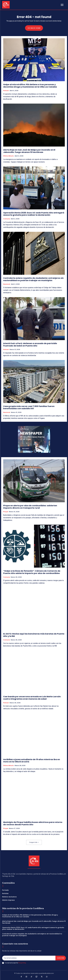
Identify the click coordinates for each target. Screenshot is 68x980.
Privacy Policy (22, 963)
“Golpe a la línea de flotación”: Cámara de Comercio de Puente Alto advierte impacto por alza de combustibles (32, 572)
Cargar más (34, 842)
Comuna (7, 219)
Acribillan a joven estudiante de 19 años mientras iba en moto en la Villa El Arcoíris (32, 761)
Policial (6, 91)
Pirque (6, 512)
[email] (29, 958)
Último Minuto (8, 156)
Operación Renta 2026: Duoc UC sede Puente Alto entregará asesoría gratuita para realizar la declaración (34, 214)
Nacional (7, 284)
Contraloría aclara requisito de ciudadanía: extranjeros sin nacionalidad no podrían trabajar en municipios (33, 279)
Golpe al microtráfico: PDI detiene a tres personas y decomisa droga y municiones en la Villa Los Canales (30, 86)
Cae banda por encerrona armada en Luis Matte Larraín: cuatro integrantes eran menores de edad (32, 698)
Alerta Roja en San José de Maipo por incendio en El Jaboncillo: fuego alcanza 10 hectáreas (29, 151)
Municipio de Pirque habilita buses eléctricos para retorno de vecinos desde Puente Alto (33, 823)
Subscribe (61, 958)
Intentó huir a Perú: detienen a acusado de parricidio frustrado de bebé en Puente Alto (30, 345)
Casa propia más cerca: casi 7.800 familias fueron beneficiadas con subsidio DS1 (29, 407)
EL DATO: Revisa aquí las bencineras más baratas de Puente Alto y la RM (34, 635)
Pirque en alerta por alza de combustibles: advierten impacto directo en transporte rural (30, 507)
